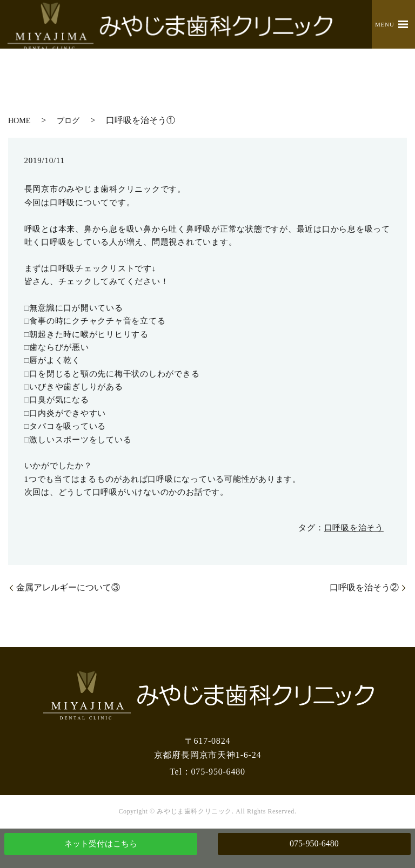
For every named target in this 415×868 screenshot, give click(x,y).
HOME (19, 121)
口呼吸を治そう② (364, 587)
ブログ (68, 121)
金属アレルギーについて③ (68, 587)
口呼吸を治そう (354, 528)
